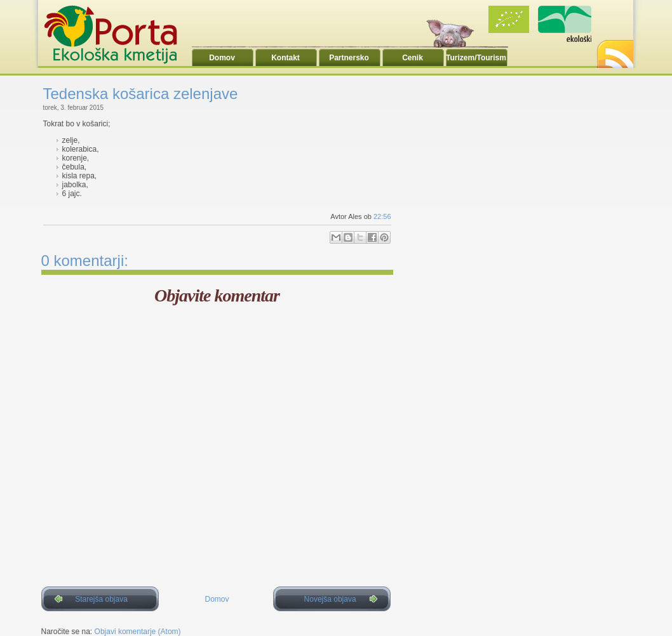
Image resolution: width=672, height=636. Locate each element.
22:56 (382, 216)
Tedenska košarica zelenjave (141, 94)
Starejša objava (101, 599)
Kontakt (286, 58)
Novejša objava (330, 599)
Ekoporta (118, 34)
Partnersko (349, 58)
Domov (222, 58)
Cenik (413, 58)
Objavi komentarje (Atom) (138, 632)
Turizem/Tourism (476, 58)
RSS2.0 (614, 50)
